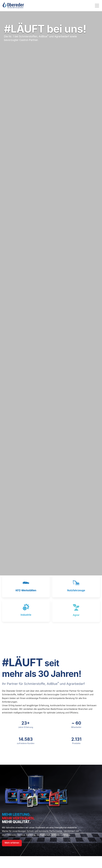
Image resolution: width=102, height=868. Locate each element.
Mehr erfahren (12, 843)
